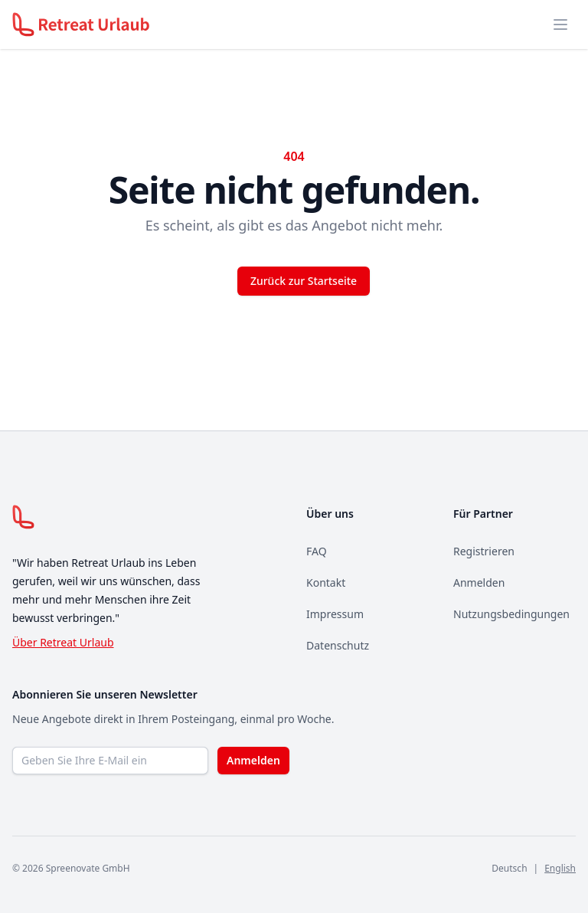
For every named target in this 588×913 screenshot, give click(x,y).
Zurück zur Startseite (304, 281)
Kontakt (326, 582)
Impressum (335, 614)
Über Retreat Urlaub (63, 642)
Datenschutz (338, 645)
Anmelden (479, 582)
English (560, 868)
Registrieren (484, 551)
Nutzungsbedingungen (511, 614)
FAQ (317, 551)
